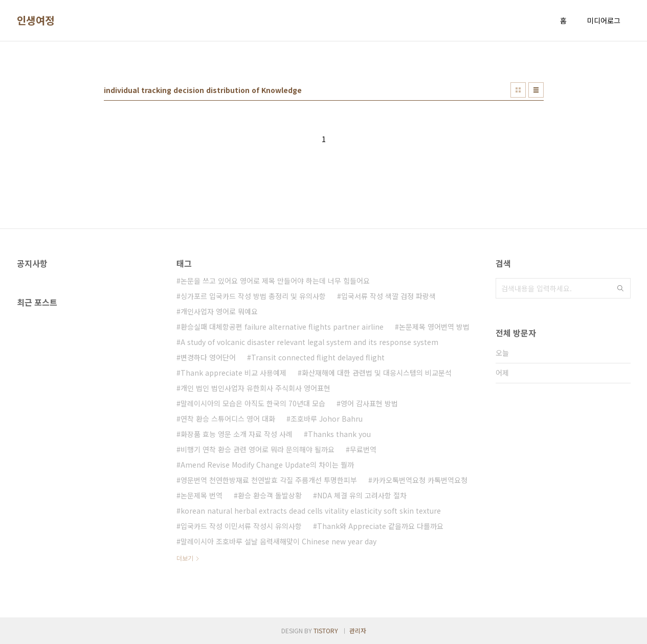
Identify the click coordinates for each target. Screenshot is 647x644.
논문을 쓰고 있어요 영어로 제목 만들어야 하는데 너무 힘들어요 (275, 281)
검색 (620, 288)
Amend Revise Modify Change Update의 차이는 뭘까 (267, 465)
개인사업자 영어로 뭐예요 (219, 311)
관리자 (358, 630)
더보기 (185, 558)
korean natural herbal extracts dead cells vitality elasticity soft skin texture (311, 511)
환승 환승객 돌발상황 (270, 495)
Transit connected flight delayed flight (318, 357)
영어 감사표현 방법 (369, 403)
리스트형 (536, 90)
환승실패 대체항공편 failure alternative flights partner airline (282, 327)
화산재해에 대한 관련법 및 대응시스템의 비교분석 (377, 373)
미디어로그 (604, 20)
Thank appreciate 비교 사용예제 (233, 373)
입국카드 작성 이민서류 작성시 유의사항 (241, 526)
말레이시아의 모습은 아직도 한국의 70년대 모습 (253, 403)
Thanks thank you (339, 434)
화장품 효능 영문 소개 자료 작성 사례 (237, 434)
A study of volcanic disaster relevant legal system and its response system (309, 342)
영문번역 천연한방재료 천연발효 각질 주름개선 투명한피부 (269, 480)
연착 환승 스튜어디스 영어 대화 (228, 419)
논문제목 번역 (202, 495)
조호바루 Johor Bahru (327, 419)
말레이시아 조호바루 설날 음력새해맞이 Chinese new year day (278, 541)
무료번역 (363, 449)
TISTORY (326, 630)
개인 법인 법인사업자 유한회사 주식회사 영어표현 (255, 388)
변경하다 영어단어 (208, 357)
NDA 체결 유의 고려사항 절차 (362, 495)
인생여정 (36, 20)
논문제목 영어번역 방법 (434, 327)
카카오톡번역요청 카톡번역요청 (420, 480)
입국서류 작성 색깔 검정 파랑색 (388, 296)
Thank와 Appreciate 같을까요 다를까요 (380, 526)
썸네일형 (518, 90)
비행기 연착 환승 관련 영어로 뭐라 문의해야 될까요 (258, 449)
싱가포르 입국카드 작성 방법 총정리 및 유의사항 (253, 296)
